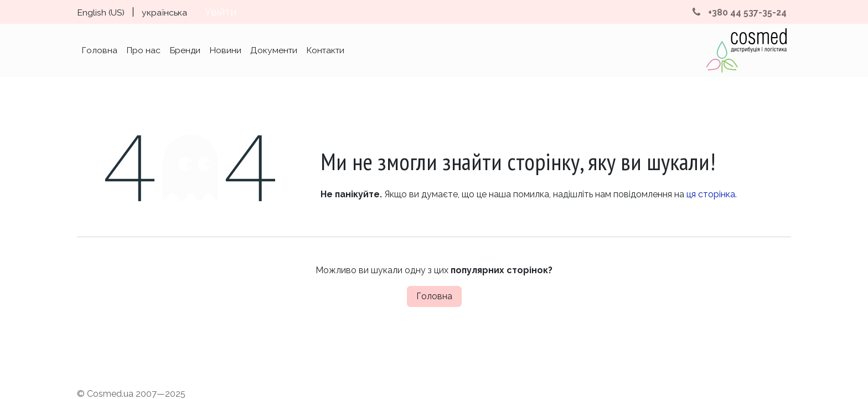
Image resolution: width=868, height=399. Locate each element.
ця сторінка (711, 194)
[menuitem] (101, 12)
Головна (434, 296)
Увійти (221, 12)
